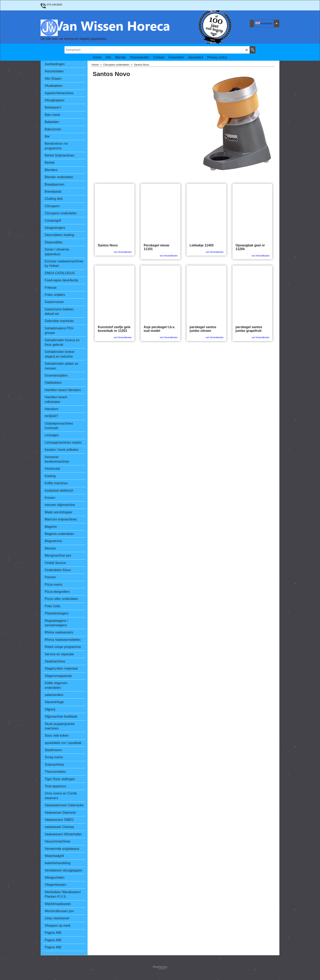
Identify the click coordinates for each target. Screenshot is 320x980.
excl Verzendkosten (123, 252)
